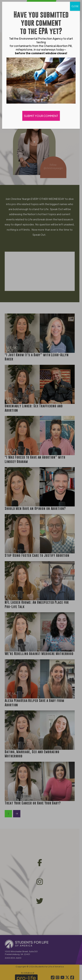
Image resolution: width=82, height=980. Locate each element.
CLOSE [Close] (75, 6)
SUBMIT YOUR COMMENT (41, 116)
